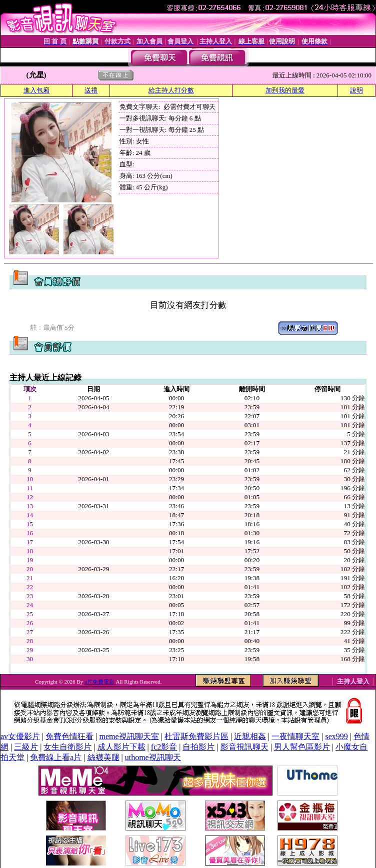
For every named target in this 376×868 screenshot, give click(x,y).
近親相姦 (250, 736)
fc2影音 (164, 747)
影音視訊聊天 (244, 747)
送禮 (91, 90)
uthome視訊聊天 (153, 757)
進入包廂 (36, 90)
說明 (356, 90)
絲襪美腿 (103, 757)
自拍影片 (198, 747)
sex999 (336, 736)
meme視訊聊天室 (129, 736)
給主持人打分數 (171, 90)
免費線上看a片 (56, 757)
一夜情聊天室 (295, 736)
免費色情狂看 (69, 736)
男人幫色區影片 (302, 747)
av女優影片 (20, 736)
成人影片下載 (121, 747)
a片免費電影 (100, 682)
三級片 (26, 747)
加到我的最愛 (285, 90)
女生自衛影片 (67, 747)
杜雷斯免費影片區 (196, 736)
